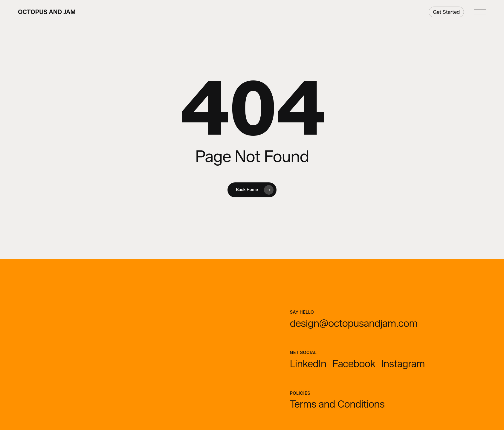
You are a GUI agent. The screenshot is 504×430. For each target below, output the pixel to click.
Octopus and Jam (47, 12)
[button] (480, 12)
